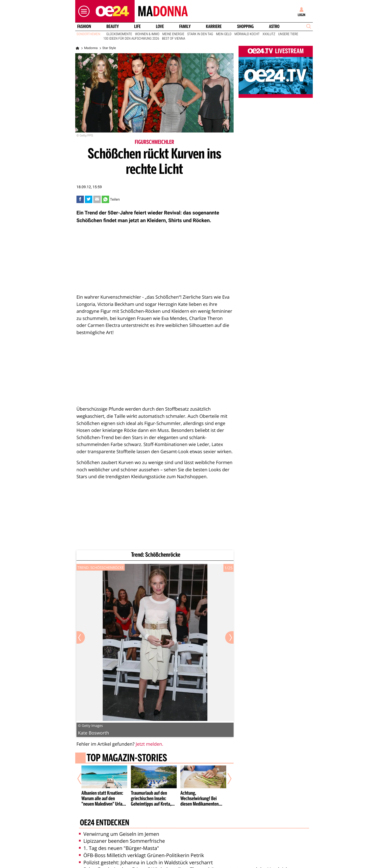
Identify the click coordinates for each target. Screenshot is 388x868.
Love (160, 26)
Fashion (84, 26)
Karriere (214, 26)
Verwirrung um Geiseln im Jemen (119, 834)
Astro (274, 26)
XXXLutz (269, 34)
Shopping (245, 26)
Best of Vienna (174, 39)
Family (185, 26)
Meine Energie (173, 34)
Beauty (113, 26)
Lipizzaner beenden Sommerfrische (122, 841)
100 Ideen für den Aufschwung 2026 (131, 39)
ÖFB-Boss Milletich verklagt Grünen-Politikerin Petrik (141, 855)
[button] (83, 11)
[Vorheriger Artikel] (83, 779)
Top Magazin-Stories (127, 758)
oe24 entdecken (105, 823)
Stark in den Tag (200, 34)
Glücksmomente (119, 34)
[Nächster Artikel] (226, 779)
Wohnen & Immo (147, 34)
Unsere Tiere (288, 34)
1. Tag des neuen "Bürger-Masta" (119, 848)
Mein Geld (224, 34)
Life (137, 26)
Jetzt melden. (149, 744)
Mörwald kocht (247, 34)
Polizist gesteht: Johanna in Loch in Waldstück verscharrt (146, 862)
